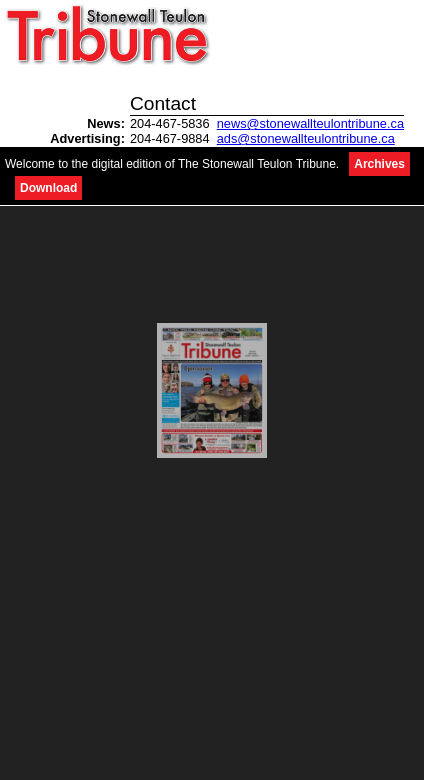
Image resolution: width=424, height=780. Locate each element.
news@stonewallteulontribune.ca (310, 123)
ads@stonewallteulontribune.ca (306, 138)
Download (48, 188)
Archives (379, 164)
